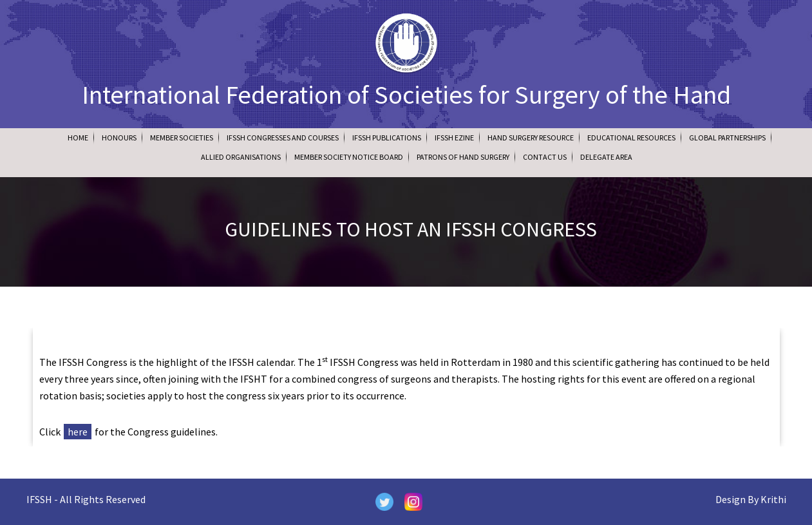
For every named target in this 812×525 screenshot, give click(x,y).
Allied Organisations (241, 157)
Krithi (773, 499)
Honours (119, 138)
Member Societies (182, 138)
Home (78, 138)
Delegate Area (606, 157)
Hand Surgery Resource (531, 138)
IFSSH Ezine (454, 138)
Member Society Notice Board (349, 157)
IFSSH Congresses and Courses (283, 138)
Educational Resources (631, 138)
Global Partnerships (727, 138)
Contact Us (545, 157)
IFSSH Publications (387, 138)
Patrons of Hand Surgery (463, 157)
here (78, 432)
